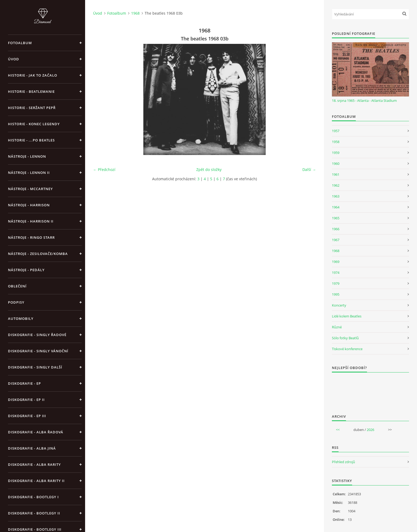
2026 (370, 430)
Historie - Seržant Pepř (32, 108)
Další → (309, 169)
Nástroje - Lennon (27, 156)
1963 (336, 196)
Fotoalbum (20, 43)
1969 (336, 262)
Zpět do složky (209, 169)
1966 (336, 229)
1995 (336, 294)
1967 (336, 240)
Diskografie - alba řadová (36, 432)
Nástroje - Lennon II (29, 173)
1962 (336, 185)
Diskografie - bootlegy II (34, 513)
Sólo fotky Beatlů (345, 338)
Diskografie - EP (24, 383)
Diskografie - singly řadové (37, 335)
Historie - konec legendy (34, 124)
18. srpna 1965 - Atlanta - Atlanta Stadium (364, 100)
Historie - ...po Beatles (31, 140)
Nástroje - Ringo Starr (31, 237)
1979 (336, 283)
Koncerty (339, 305)
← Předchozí (104, 169)
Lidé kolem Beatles (347, 316)
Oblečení (17, 286)
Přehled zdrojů (343, 462)
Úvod (14, 59)
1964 (336, 207)
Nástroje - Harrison (29, 205)
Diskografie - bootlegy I (33, 497)
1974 (336, 273)
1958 (336, 142)
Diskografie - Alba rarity (34, 464)
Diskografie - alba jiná (32, 448)
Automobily (21, 319)
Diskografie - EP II (26, 400)
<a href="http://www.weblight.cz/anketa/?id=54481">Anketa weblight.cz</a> (370, 390)
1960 (336, 164)
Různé (337, 327)
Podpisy (16, 302)
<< (338, 430)
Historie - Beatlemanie (31, 91)
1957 (336, 131)
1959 (336, 153)
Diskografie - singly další (35, 367)
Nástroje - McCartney (30, 189)
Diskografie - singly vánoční (38, 351)
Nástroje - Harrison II (31, 221)
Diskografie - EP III (27, 416)
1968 (135, 13)
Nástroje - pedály (26, 270)
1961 (336, 174)
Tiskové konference (347, 349)
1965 (336, 218)
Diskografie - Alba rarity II (36, 481)
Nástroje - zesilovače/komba (38, 254)
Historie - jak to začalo (33, 75)
